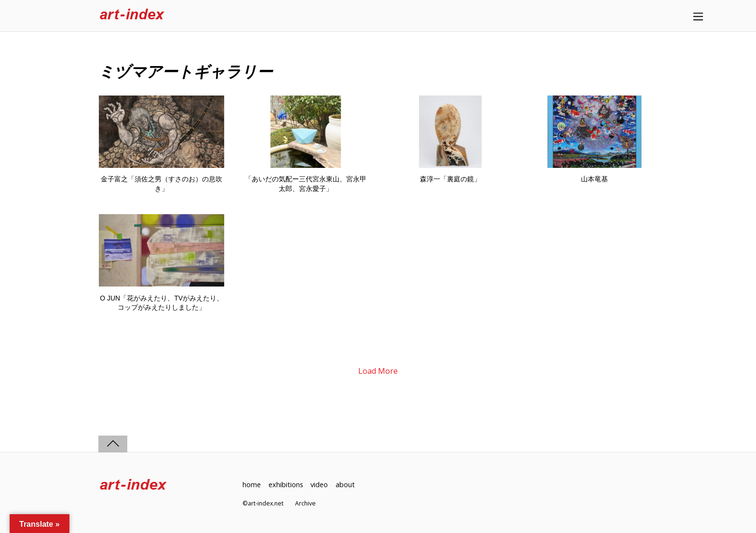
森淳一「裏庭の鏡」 (450, 179)
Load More (378, 371)
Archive (305, 503)
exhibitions (286, 485)
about (345, 485)
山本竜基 (594, 179)
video (319, 485)
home (252, 485)
